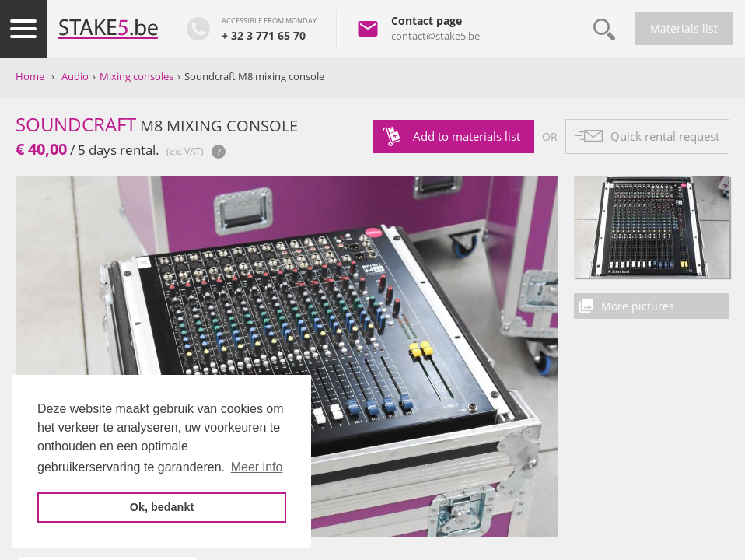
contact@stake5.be (435, 36)
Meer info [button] (257, 467)
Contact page (427, 21)
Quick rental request (665, 136)
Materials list (684, 28)
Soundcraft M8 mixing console (254, 76)
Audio (75, 76)
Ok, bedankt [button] (162, 507)
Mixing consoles (136, 76)
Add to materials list (467, 136)
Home (30, 76)
